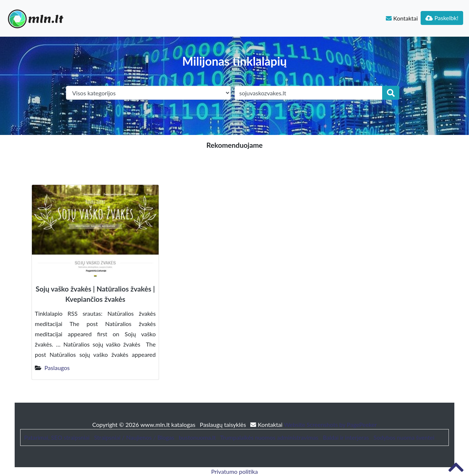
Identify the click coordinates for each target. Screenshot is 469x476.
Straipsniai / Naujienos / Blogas (134, 437)
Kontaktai (402, 18)
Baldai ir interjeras (346, 437)
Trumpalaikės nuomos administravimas (269, 437)
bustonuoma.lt (197, 437)
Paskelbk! (442, 18)
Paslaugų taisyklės (224, 424)
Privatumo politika (234, 471)
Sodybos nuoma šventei (404, 437)
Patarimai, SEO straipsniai (57, 437)
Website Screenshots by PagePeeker (330, 424)
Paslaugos (57, 368)
